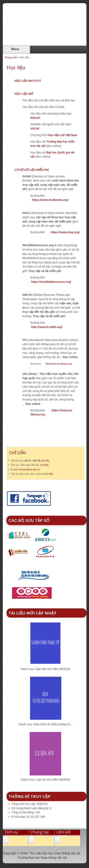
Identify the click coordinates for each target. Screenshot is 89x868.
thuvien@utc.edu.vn (29, 470)
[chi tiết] (49, 474)
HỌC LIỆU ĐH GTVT (28, 81)
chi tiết (45, 461)
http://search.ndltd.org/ (47, 327)
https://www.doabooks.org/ (50, 200)
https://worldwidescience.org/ (51, 282)
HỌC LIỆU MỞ (24, 94)
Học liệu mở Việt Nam (63, 135)
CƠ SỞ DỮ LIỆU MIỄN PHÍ (32, 170)
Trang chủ (11, 57)
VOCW (35, 129)
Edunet (35, 118)
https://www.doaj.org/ (65, 232)
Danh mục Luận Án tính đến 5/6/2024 (45, 779)
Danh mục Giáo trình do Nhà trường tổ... (45, 724)
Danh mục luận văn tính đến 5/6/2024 (45, 669)
